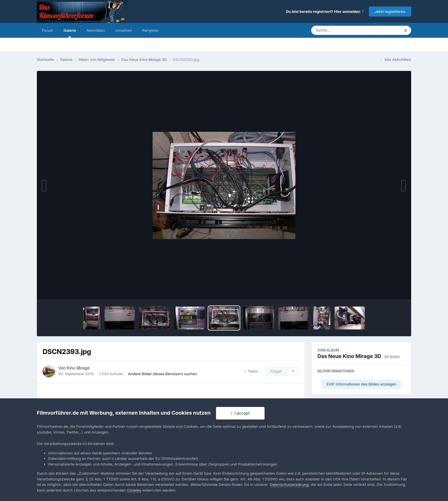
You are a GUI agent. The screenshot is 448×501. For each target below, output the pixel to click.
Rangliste (150, 30)
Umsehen (124, 30)
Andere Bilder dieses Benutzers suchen (162, 374)
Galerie (70, 33)
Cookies (134, 490)
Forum (48, 30)
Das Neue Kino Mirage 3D (349, 356)
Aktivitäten (96, 30)
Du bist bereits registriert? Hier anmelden (325, 11)
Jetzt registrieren (390, 11)
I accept (240, 413)
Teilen (251, 371)
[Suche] (344, 30)
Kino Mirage (78, 368)
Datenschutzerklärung (289, 484)
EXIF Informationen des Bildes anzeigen (361, 384)
